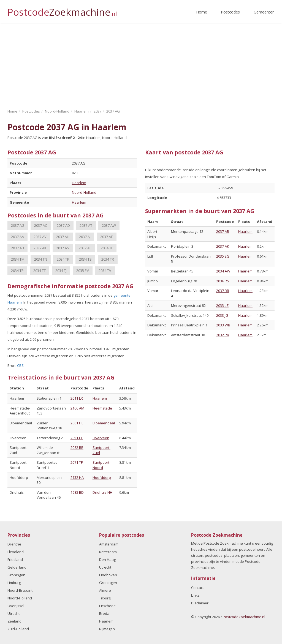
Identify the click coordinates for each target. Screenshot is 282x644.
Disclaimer (200, 603)
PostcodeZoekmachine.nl (244, 617)
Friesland (15, 560)
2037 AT (86, 225)
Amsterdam (109, 544)
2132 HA (77, 477)
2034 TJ (61, 271)
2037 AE (107, 237)
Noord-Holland (84, 192)
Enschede (107, 606)
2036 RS (223, 281)
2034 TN (41, 259)
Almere (105, 590)
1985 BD (77, 492)
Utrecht (13, 613)
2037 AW (109, 225)
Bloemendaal (104, 423)
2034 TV (105, 271)
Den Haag (107, 560)
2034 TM (18, 259)
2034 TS (85, 259)
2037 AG (18, 225)
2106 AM (77, 408)
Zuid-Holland (18, 629)
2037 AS (63, 248)
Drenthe (14, 544)
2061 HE (77, 423)
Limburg (14, 583)
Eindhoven (108, 575)
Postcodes (230, 12)
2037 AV (40, 237)
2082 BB (77, 447)
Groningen (16, 575)
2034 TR (108, 259)
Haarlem (79, 183)
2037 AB (17, 248)
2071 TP (77, 462)
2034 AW (223, 271)
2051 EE (77, 438)
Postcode (62, 10)
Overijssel (16, 606)
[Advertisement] (141, 65)
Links (195, 595)
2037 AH (63, 237)
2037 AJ (85, 237)
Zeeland (14, 621)
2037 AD (63, 225)
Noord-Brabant (20, 590)
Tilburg (105, 598)
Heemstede (102, 408)
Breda (104, 613)
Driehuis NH (102, 492)
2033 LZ (222, 305)
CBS (20, 365)
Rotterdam (108, 552)
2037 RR (223, 291)
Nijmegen (107, 629)
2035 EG (223, 256)
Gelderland (17, 567)
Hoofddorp (102, 477)
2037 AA (17, 237)
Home (202, 12)
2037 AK (40, 248)
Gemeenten (264, 12)
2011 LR (77, 398)
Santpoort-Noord (101, 465)
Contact (197, 588)
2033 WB (223, 325)
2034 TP (17, 271)
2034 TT (40, 271)
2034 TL (107, 248)
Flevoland (16, 552)
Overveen (101, 438)
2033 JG (222, 315)
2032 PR (223, 335)
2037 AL (85, 248)
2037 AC (41, 225)
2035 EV (83, 271)
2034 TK (63, 259)
